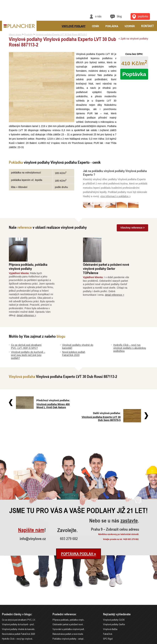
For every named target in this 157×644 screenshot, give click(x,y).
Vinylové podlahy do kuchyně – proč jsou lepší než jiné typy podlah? (28, 330)
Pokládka (112, 26)
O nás (98, 16)
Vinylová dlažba (110, 591)
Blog (119, 16)
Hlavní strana (15, 35)
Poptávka (134, 74)
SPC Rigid (108, 601)
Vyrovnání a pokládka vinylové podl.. (69, 591)
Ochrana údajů (142, 642)
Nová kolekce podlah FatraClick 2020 (74, 329)
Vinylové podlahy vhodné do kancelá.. (19, 591)
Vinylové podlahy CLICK (114, 582)
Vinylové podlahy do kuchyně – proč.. (18, 587)
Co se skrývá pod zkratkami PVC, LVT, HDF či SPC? (26, 321)
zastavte (129, 483)
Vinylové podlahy (74, 26)
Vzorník (130, 26)
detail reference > (46, 290)
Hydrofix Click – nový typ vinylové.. (18, 601)
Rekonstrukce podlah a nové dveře (68, 596)
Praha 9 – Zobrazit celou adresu (115, 491)
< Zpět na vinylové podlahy (133, 39)
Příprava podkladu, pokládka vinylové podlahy (47, 241)
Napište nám (31, 493)
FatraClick (108, 596)
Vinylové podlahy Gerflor (114, 587)
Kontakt (148, 26)
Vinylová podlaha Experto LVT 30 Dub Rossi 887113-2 (61, 35)
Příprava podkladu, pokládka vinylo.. (69, 582)
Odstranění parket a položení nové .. (68, 587)
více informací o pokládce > (116, 196)
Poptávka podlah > (78, 516)
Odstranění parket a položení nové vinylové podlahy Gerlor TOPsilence (125, 244)
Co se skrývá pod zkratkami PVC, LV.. (19, 582)
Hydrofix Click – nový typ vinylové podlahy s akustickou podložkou (130, 323)
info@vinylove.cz (33, 501)
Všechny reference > (132, 227)
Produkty (28, 35)
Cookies (152, 642)
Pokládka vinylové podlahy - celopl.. (68, 601)
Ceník (95, 26)
